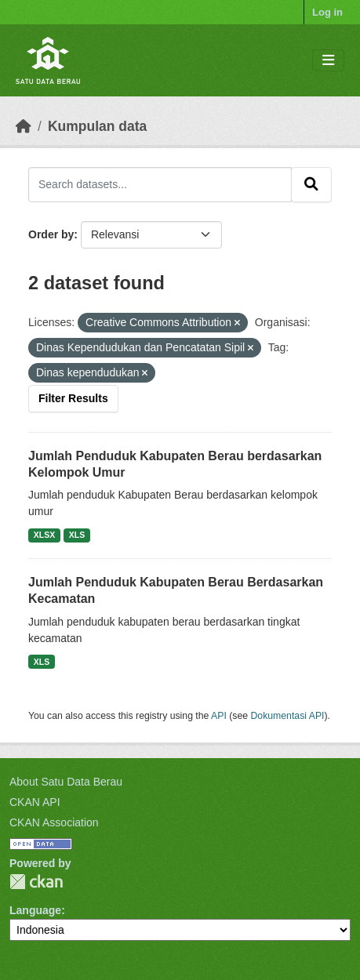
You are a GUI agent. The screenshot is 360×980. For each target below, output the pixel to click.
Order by (51, 234)
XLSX (44, 535)
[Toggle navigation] (328, 61)
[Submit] (311, 184)
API (219, 716)
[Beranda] (24, 126)
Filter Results (73, 398)
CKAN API (35, 802)
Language (35, 910)
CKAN (36, 882)
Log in (327, 12)
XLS (77, 535)
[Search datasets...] (160, 184)
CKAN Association (54, 822)
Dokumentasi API (288, 716)
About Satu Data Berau (66, 782)
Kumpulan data (97, 126)
